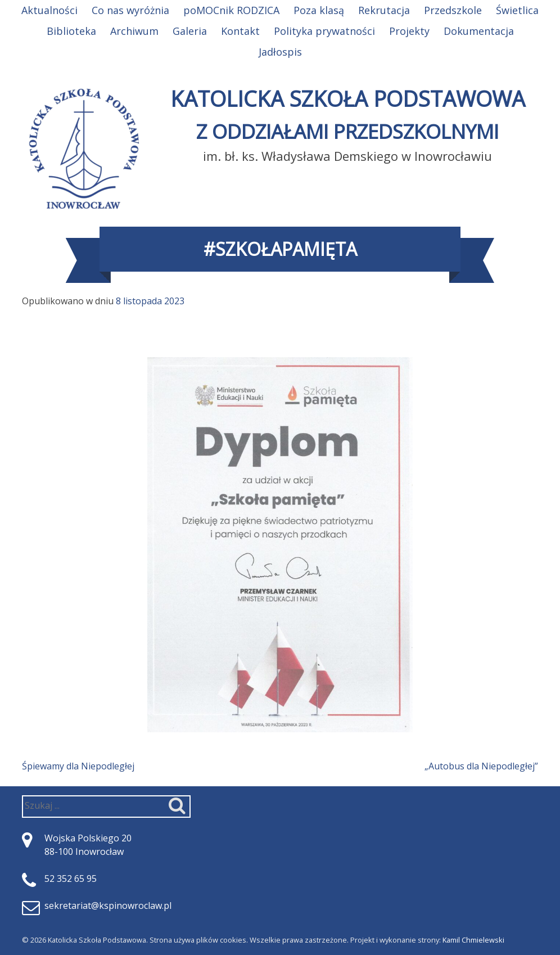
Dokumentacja (479, 31)
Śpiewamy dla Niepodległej (78, 766)
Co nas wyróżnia (130, 10)
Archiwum (134, 31)
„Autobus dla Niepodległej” (481, 766)
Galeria (190, 31)
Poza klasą (319, 10)
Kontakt (240, 31)
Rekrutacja (384, 10)
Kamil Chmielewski (473, 940)
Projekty (409, 31)
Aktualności (49, 10)
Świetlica (517, 10)
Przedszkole (453, 10)
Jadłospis (280, 52)
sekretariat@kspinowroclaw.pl (108, 906)
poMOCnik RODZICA (231, 10)
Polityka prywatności (324, 31)
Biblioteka (71, 31)
